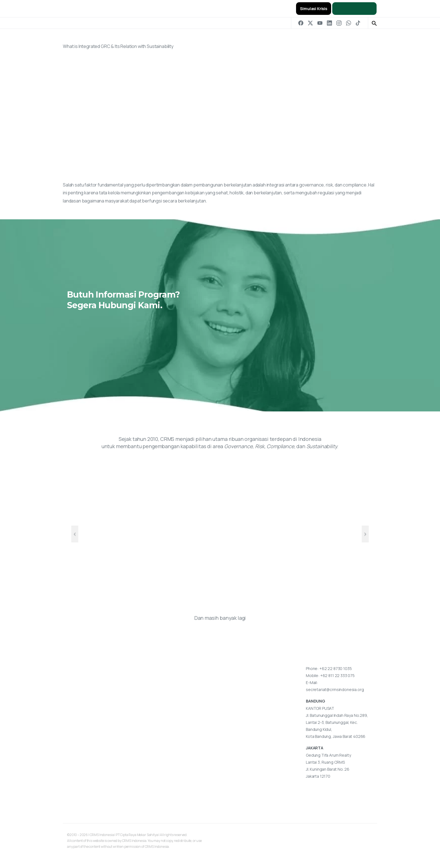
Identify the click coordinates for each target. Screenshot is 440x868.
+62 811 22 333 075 (337, 675)
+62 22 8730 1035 (335, 668)
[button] (374, 23)
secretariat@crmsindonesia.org (335, 689)
